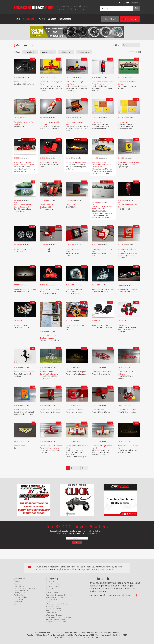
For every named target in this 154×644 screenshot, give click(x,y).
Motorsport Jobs (53, 606)
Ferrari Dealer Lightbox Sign (128, 162)
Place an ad (130, 19)
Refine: (17, 52)
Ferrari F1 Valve (46, 249)
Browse (17, 582)
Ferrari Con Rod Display (75, 410)
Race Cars (50, 582)
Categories (29, 19)
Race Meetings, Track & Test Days (60, 617)
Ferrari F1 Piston (98, 410)
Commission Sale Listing (56, 597)
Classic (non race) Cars (55, 611)
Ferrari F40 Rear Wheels (23, 249)
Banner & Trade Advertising (25, 588)
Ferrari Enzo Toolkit (21, 82)
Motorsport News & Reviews (58, 604)
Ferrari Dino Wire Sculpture (76, 372)
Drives (49, 591)
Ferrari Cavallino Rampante (24, 372)
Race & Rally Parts (54, 584)
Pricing (41, 19)
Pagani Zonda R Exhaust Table (103, 289)
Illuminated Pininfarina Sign (25, 289)
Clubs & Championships (56, 619)
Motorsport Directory (55, 615)
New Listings (19, 586)
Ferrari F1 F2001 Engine (23, 325)
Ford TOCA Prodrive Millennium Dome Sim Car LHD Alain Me (102, 165)
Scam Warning (20, 602)
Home (17, 19)
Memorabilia (52, 613)
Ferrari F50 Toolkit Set (100, 325)
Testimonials (19, 595)
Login (127, 3)
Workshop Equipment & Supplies (59, 595)
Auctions (50, 602)
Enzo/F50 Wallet (72, 205)
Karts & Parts (52, 599)
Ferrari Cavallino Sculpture (50, 410)
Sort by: (116, 45)
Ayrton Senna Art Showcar (127, 290)
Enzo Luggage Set (124, 325)
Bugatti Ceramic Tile (22, 410)
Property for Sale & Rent (56, 622)
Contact (52, 19)
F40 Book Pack (97, 122)
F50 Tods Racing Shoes (48, 162)
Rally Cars (50, 588)
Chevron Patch (19, 446)
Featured (18, 584)
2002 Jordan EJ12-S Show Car (76, 162)
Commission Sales (21, 591)
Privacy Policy (20, 593)
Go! (137, 8)
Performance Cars (54, 608)
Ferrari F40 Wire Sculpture (102, 372)
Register (136, 3)
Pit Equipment (52, 593)
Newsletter (65, 19)
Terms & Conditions (22, 597)
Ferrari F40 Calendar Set (127, 410)
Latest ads (110, 19)
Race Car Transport (54, 586)
